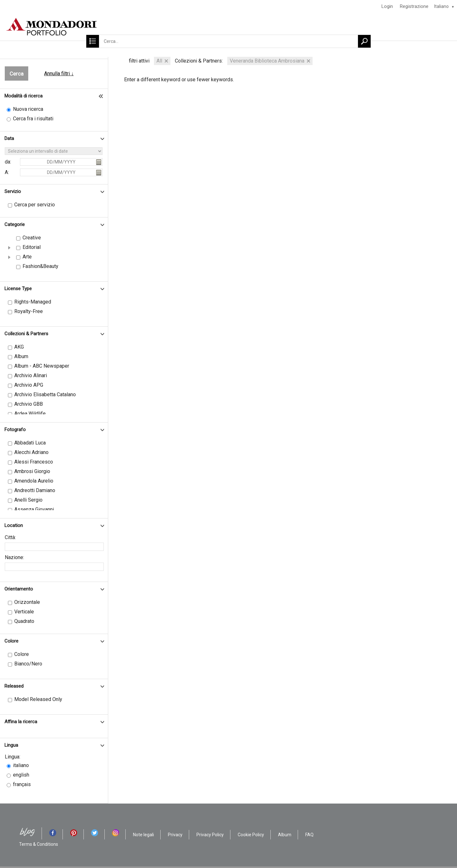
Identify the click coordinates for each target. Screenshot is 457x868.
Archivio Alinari (31, 375)
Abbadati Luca (30, 443)
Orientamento (19, 589)
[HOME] (228, 27)
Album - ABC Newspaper (42, 366)
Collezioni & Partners (26, 334)
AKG (19, 347)
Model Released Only (38, 699)
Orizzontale (27, 602)
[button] (10, 248)
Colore (11, 641)
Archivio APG (29, 385)
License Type (18, 289)
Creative (32, 238)
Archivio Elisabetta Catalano (45, 394)
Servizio (13, 191)
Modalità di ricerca (23, 96)
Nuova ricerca (28, 109)
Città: (10, 537)
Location (14, 525)
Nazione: (14, 557)
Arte (27, 257)
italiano (21, 765)
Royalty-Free (29, 311)
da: (8, 162)
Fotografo (15, 430)
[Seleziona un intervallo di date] (54, 151)
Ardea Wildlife (30, 414)
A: (7, 172)
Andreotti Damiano (35, 490)
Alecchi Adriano (31, 452)
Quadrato (24, 621)
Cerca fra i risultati (33, 119)
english (21, 775)
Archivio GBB (29, 404)
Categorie (15, 224)
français (22, 784)
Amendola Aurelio (34, 481)
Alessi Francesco (34, 462)
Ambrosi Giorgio (32, 471)
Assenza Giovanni (34, 509)
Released (14, 686)
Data (9, 138)
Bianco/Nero (28, 664)
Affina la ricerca (21, 722)
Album (21, 356)
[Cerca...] (228, 41)
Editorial (32, 247)
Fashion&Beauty (40, 266)
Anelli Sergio (28, 500)
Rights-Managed (33, 302)
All (159, 61)
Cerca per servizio (35, 205)
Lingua (11, 745)
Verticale (24, 612)
